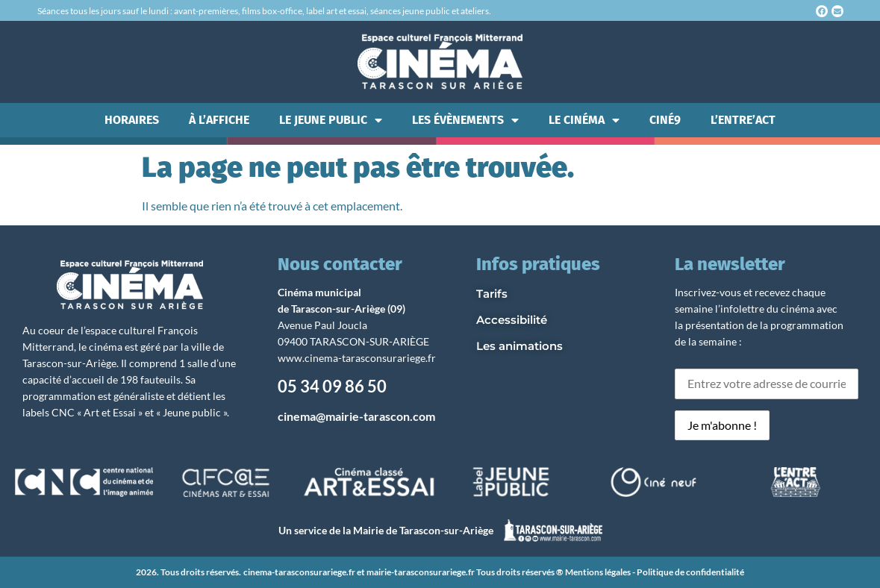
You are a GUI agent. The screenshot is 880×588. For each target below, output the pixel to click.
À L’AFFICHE (219, 120)
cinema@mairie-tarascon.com (356, 416)
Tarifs (492, 294)
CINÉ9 (665, 120)
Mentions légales (598, 572)
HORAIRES (132, 120)
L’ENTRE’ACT (743, 120)
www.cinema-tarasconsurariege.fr (357, 358)
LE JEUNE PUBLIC (331, 120)
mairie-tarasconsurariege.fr (421, 572)
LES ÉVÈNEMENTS (465, 120)
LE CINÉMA (584, 120)
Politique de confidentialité (690, 572)
